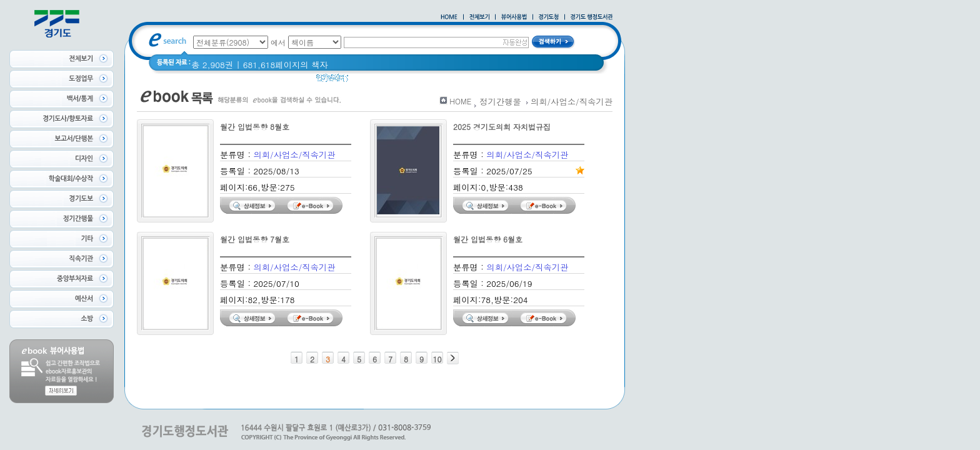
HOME (460, 101)
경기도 (463, 81)
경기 (433, 81)
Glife (494, 81)
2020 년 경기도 (385, 81)
